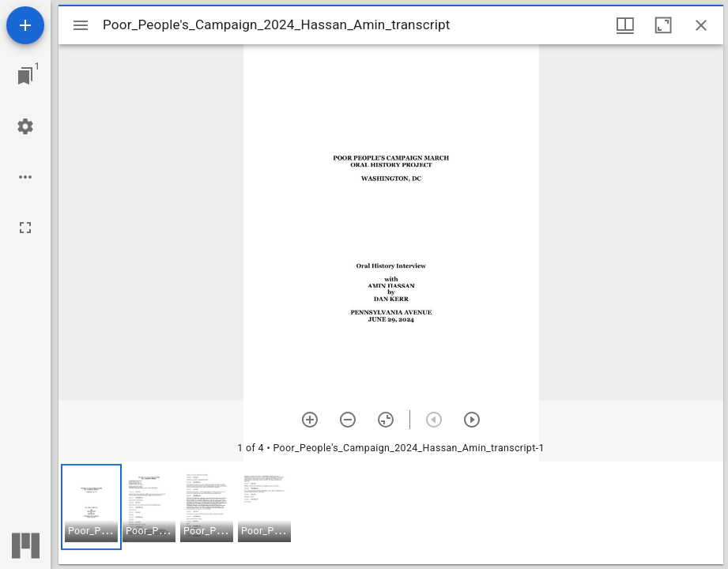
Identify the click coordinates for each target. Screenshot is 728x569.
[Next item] (472, 420)
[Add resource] (25, 25)
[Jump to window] (25, 76)
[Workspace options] (25, 177)
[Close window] (701, 25)
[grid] (391, 513)
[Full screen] (25, 228)
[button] (91, 507)
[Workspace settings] (25, 126)
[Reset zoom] (386, 420)
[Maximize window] (663, 25)
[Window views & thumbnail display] (625, 25)
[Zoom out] (348, 420)
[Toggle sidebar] (81, 25)
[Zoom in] (310, 420)
